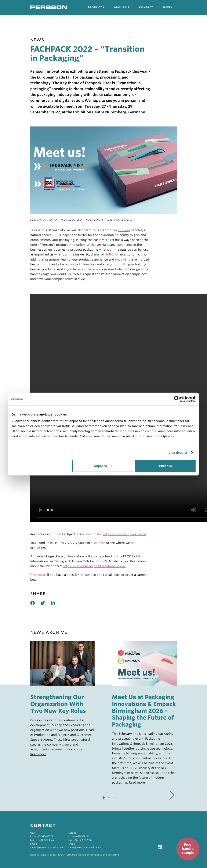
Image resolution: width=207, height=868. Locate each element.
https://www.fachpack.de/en (124, 534)
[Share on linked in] (56, 603)
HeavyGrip (123, 259)
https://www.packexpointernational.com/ (94, 566)
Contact (146, 7)
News (168, 7)
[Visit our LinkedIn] (160, 847)
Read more (38, 754)
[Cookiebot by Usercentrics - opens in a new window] (177, 399)
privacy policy (49, 855)
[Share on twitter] (46, 603)
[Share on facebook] (35, 603)
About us (121, 7)
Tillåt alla (165, 466)
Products (96, 7)
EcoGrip (124, 230)
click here (98, 543)
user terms (113, 855)
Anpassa (103, 466)
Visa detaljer (178, 452)
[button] (172, 795)
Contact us (38, 575)
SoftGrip (112, 254)
